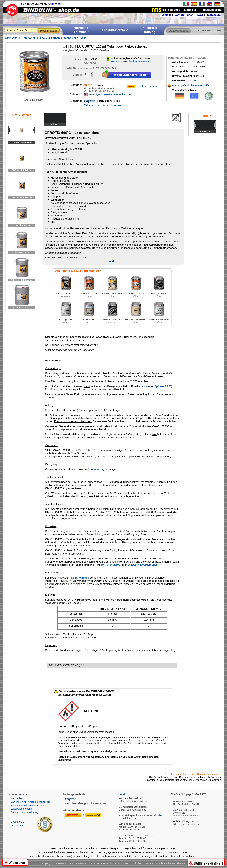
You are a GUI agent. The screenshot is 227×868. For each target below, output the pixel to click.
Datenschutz (17, 822)
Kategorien (29, 38)
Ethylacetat (82, 578)
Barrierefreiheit (184, 15)
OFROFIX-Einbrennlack (142, 565)
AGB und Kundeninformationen (28, 805)
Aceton (143, 386)
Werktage (116, 61)
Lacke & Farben (50, 38)
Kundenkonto (18, 798)
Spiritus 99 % (163, 386)
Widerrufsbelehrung (21, 809)
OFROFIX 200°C (111, 565)
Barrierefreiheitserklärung (24, 812)
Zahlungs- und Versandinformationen (106, 106)
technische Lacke (75, 38)
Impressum (214, 15)
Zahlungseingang (139, 61)
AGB (200, 15)
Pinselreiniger (98, 469)
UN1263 (193, 81)
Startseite (11, 38)
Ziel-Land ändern (148, 86)
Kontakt (166, 15)
